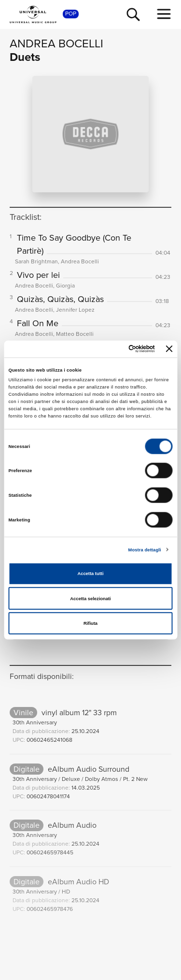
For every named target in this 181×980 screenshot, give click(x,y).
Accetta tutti (90, 574)
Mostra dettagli (145, 549)
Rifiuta (90, 623)
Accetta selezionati (90, 598)
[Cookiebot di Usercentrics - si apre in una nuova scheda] (115, 349)
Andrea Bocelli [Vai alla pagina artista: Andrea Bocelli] (56, 43)
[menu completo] (164, 14)
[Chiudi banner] (169, 349)
